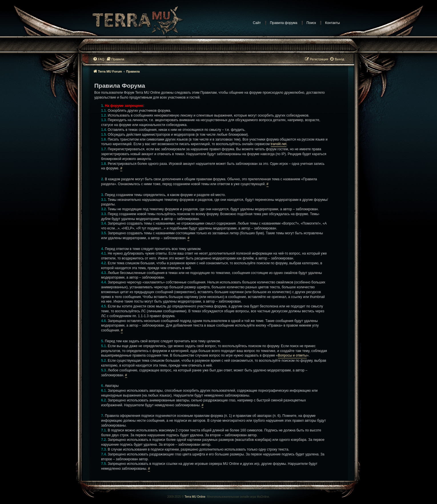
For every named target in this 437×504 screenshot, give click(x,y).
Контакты (332, 23)
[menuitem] (99, 59)
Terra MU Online (195, 497)
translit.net (279, 144)
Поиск (311, 23)
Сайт (257, 23)
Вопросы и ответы (292, 355)
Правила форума (284, 23)
